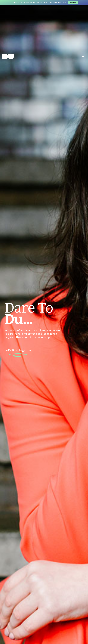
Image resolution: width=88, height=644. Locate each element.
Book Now (73, 2)
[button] (83, 57)
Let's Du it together (18, 350)
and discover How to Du (56, 2)
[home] (8, 57)
